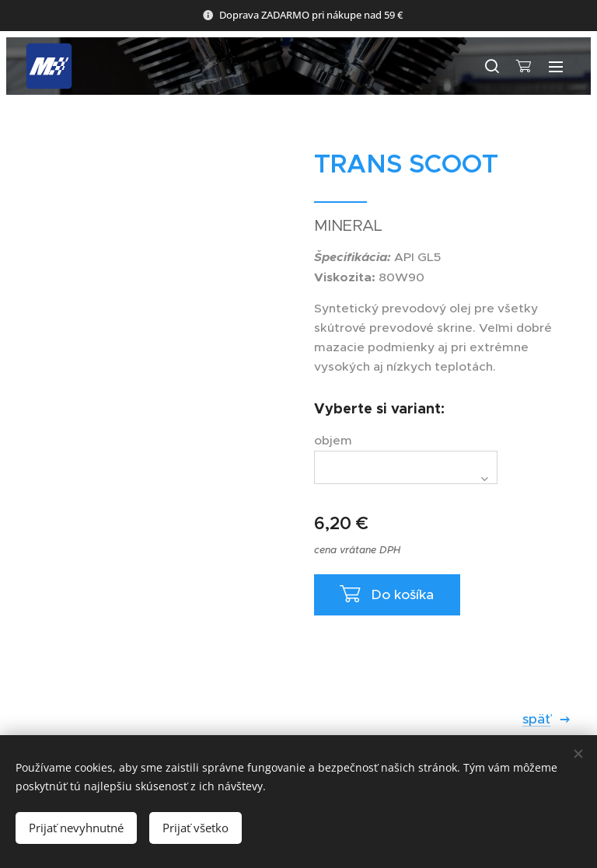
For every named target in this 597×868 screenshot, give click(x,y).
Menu (556, 67)
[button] (491, 66)
